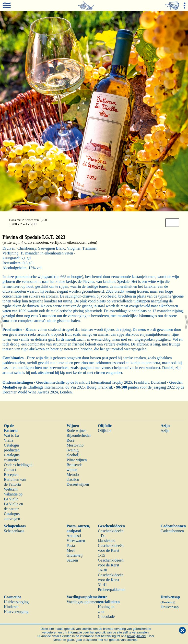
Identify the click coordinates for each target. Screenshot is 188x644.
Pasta (71, 546)
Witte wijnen (77, 460)
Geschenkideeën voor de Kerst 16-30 (111, 565)
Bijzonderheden (79, 435)
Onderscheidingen (18, 465)
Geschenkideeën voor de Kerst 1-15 (111, 550)
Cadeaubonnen (173, 526)
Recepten (11, 475)
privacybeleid (136, 636)
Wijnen (73, 426)
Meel (71, 550)
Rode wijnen (76, 431)
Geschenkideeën (111, 526)
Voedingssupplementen (86, 597)
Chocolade (106, 616)
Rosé (70, 440)
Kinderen (11, 607)
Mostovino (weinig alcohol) (75, 450)
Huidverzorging (16, 602)
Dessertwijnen (78, 484)
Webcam (11, 489)
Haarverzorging (16, 612)
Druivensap (170, 607)
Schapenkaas (15, 526)
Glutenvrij (75, 555)
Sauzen (72, 560)
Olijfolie (105, 426)
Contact (10, 470)
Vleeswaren (76, 541)
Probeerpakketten (112, 590)
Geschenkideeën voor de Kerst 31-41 (111, 580)
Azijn (165, 426)
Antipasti (74, 536)
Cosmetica (13, 597)
